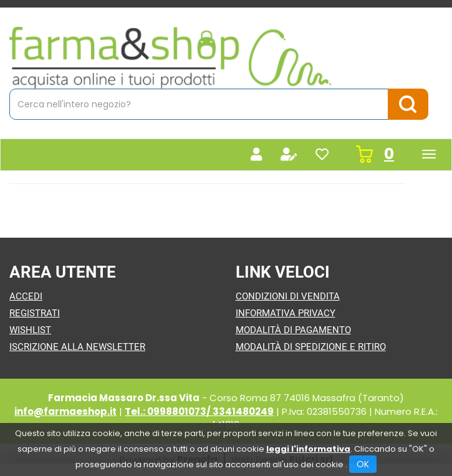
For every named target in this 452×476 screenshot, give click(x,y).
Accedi (26, 296)
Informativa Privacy (286, 313)
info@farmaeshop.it (65, 411)
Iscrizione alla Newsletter (77, 347)
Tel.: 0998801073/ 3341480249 (199, 411)
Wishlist (30, 330)
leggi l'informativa (308, 449)
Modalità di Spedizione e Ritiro (311, 347)
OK (363, 464)
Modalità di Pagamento (293, 330)
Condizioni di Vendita (288, 296)
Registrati (35, 313)
